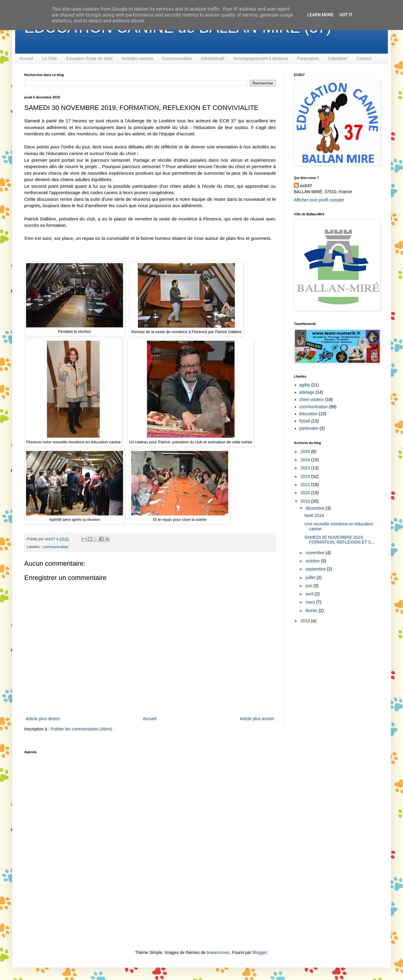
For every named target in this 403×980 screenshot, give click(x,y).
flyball (305, 421)
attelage (307, 392)
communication (56, 547)
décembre (315, 508)
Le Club (49, 58)
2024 (306, 460)
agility (305, 385)
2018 (306, 621)
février (312, 611)
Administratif (213, 58)
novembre (315, 553)
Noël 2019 (314, 515)
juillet (311, 578)
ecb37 (306, 186)
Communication (177, 58)
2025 (306, 452)
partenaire (309, 428)
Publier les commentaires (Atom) (81, 729)
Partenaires (308, 58)
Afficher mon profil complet (319, 200)
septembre (316, 569)
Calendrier (338, 58)
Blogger (260, 952)
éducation (309, 414)
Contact (364, 58)
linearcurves (218, 952)
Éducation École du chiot (89, 58)
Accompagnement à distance (261, 58)
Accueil (26, 58)
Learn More (320, 15)
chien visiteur (312, 399)
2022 (306, 476)
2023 (306, 468)
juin (309, 586)
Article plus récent (43, 719)
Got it (346, 15)
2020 (306, 493)
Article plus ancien (257, 719)
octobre (313, 561)
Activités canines (138, 58)
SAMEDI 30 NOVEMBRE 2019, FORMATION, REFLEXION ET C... (340, 540)
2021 (306, 485)
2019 (306, 501)
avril (310, 594)
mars (311, 602)
